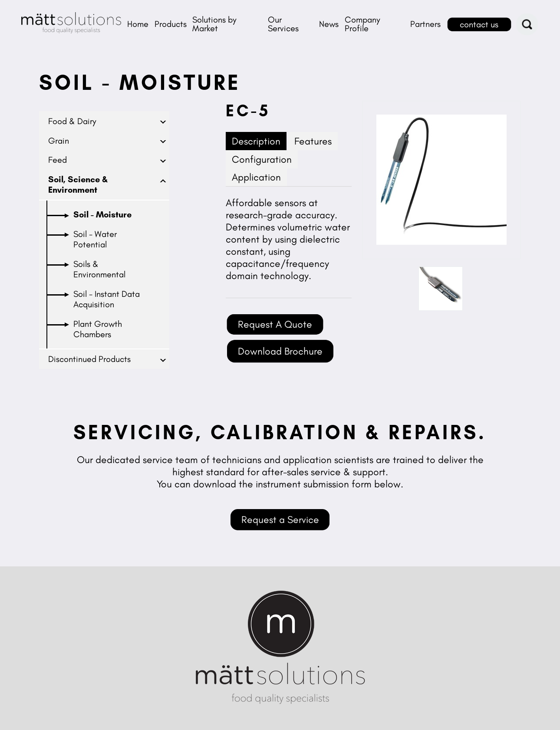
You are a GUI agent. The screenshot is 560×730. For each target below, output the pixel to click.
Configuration (262, 159)
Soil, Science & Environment (78, 184)
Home (138, 24)
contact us (479, 24)
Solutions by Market (214, 24)
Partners (425, 24)
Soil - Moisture (102, 214)
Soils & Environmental (99, 269)
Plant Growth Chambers (98, 329)
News (329, 24)
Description (256, 141)
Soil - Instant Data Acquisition (107, 299)
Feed (58, 160)
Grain (59, 141)
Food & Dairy (72, 121)
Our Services (283, 24)
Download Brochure (280, 351)
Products (171, 24)
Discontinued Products (89, 359)
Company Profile (362, 24)
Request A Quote (275, 324)
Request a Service (280, 520)
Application (256, 177)
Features (313, 141)
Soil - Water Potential (95, 239)
